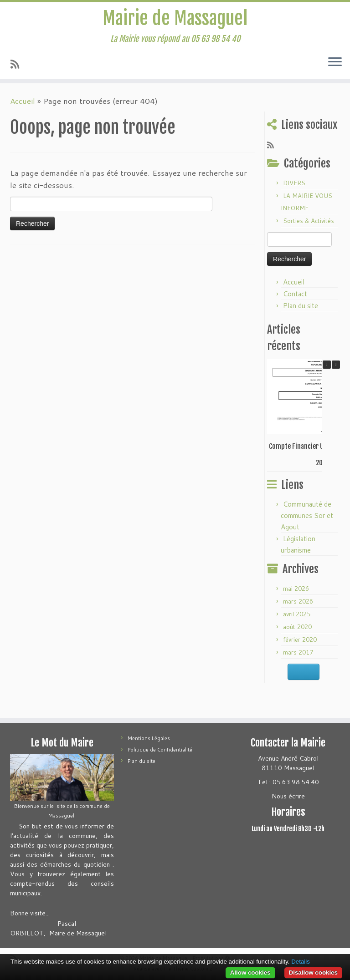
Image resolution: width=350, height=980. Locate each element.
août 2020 (297, 627)
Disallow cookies (313, 972)
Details (301, 962)
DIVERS (294, 183)
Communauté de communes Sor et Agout (307, 515)
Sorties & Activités (309, 221)
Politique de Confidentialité (160, 750)
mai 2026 (296, 589)
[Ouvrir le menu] (335, 62)
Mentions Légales (149, 738)
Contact (295, 294)
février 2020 (300, 640)
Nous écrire (288, 796)
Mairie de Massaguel (175, 18)
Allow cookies (250, 972)
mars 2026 (298, 601)
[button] (336, 365)
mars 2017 (298, 652)
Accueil (23, 101)
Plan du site (301, 306)
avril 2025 (297, 614)
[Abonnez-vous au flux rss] (18, 64)
